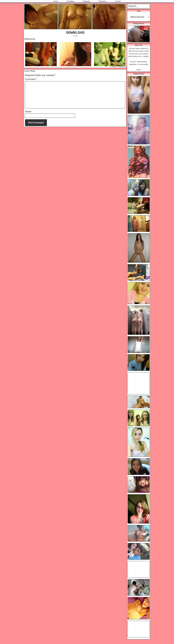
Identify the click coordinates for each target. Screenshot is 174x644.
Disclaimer (102, 1)
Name (28, 112)
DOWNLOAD (75, 33)
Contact (118, 1)
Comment (31, 79)
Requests (86, 1)
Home (55, 1)
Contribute (70, 1)
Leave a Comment (119, 66)
